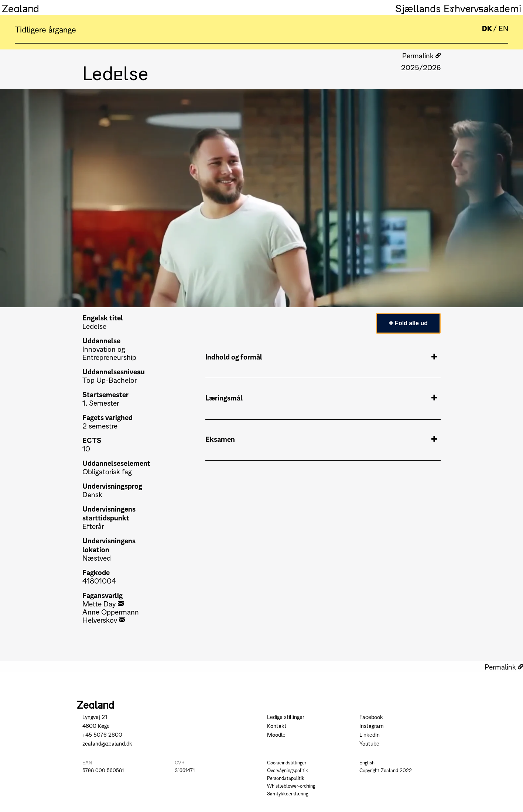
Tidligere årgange (45, 29)
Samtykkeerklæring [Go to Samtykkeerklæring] (288, 793)
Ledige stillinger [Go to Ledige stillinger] (286, 717)
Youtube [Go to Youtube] (369, 743)
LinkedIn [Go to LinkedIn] (370, 734)
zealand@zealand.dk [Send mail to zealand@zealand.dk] (107, 743)
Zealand (20, 7)
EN (503, 28)
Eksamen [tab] (321, 439)
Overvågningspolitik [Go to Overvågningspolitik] (288, 770)
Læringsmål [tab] (321, 398)
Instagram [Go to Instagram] (372, 725)
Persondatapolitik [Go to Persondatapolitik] (286, 778)
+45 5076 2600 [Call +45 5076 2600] (102, 734)
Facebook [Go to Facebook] (371, 717)
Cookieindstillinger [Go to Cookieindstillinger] (287, 762)
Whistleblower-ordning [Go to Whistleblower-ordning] (291, 786)
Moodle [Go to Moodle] (276, 734)
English (367, 762)
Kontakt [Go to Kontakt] (277, 725)
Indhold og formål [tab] (321, 357)
